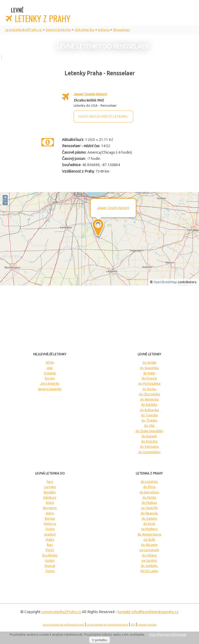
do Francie (149, 378)
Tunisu (50, 571)
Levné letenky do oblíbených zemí (63, 625)
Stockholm (50, 555)
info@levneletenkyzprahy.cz (155, 612)
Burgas (50, 518)
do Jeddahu (149, 566)
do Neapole (149, 513)
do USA (149, 426)
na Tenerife (149, 508)
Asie (50, 368)
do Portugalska (149, 384)
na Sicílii (149, 540)
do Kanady (149, 436)
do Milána (149, 555)
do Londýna (149, 482)
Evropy (50, 378)
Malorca (50, 524)
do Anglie (149, 362)
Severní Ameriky (50, 389)
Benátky (50, 492)
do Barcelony (149, 492)
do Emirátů (149, 441)
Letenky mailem (147, 625)
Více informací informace (168, 635)
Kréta (50, 503)
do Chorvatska (149, 394)
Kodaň (50, 561)
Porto (50, 550)
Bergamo (50, 508)
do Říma (149, 487)
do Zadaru (149, 518)
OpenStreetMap (165, 282)
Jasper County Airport (90, 94)
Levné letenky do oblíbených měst (107, 625)
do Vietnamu (149, 447)
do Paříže (149, 497)
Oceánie (50, 373)
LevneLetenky (61, 612)
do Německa (149, 399)
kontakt (124, 612)
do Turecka (149, 415)
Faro (50, 482)
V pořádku (100, 640)
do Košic (149, 524)
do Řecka (149, 389)
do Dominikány (149, 452)
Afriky (50, 362)
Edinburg (50, 497)
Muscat (50, 566)
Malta (50, 540)
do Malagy (149, 503)
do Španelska (149, 368)
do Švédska (149, 405)
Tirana (50, 529)
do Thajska (149, 420)
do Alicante (149, 545)
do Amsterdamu (149, 534)
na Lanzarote (149, 550)
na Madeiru (149, 529)
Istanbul (50, 534)
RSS (133, 625)
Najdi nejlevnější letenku (103, 116)
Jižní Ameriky (50, 384)
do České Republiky (149, 431)
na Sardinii (149, 561)
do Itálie (149, 373)
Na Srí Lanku (149, 571)
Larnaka (50, 487)
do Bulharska (149, 410)
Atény (50, 513)
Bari (50, 545)
